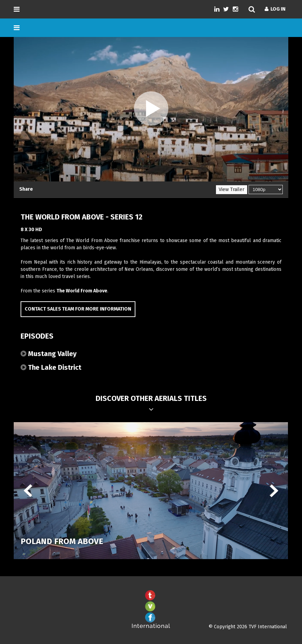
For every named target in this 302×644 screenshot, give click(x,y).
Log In (275, 9)
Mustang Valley (49, 354)
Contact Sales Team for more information (78, 309)
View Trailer (232, 190)
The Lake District (51, 367)
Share (26, 189)
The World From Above (82, 291)
